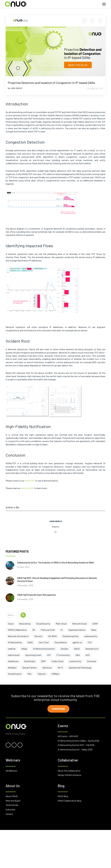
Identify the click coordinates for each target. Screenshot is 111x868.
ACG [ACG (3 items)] (88, 655)
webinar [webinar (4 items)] (12, 649)
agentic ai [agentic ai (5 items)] (77, 642)
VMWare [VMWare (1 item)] (55, 674)
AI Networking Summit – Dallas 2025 (75, 750)
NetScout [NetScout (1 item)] (47, 668)
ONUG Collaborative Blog (69, 801)
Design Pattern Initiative (69, 775)
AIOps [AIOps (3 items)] (24, 649)
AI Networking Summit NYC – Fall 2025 (76, 745)
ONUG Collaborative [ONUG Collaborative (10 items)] (17, 630)
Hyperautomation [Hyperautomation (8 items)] (77, 630)
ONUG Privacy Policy (15, 734)
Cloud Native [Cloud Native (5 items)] (61, 642)
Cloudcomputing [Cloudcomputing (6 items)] (70, 636)
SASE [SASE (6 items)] (30, 642)
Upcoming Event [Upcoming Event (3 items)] (33, 655)
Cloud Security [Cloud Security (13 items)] (43, 624)
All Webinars (11, 771)
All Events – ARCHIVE (68, 737)
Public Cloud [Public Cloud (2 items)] (57, 661)
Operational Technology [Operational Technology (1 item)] (80, 668)
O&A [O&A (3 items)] (78, 655)
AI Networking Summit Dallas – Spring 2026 (78, 741)
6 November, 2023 (25, 585)
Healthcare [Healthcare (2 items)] (13, 661)
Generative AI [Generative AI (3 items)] (92, 649)
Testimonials (12, 806)
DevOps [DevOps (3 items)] (64, 649)
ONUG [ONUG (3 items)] (77, 649)
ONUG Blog (63, 797)
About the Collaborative (69, 771)
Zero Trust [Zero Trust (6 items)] (44, 642)
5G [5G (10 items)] (34, 630)
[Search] (13, 615)
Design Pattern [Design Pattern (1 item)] (29, 668)
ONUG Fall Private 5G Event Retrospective (36, 595)
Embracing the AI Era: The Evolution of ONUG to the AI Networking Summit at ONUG (56, 563)
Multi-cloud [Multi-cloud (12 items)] (61, 624)
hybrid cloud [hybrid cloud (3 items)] (14, 655)
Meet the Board (13, 801)
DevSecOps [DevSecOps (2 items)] (30, 661)
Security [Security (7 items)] (38, 636)
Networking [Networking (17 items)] (25, 624)
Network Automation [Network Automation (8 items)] (18, 636)
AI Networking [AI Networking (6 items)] (15, 642)
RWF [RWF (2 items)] (43, 661)
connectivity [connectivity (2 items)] (75, 661)
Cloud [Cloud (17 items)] (11, 624)
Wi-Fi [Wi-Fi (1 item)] (60, 668)
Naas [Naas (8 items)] (94, 630)
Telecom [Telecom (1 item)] (42, 674)
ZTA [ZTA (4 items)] (90, 642)
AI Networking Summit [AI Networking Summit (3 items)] (44, 649)
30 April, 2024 (23, 567)
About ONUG (12, 797)
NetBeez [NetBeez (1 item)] (12, 668)
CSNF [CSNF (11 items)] (95, 624)
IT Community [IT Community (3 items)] (63, 655)
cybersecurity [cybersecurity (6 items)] (91, 636)
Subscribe (59, 709)
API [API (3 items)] (49, 655)
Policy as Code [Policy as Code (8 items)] (48, 630)
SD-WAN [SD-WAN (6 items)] (52, 636)
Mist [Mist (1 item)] (30, 674)
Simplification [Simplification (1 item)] (15, 674)
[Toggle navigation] (104, 4)
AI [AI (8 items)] (62, 630)
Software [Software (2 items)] (92, 661)
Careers (9, 814)
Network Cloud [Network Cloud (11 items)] (79, 624)
